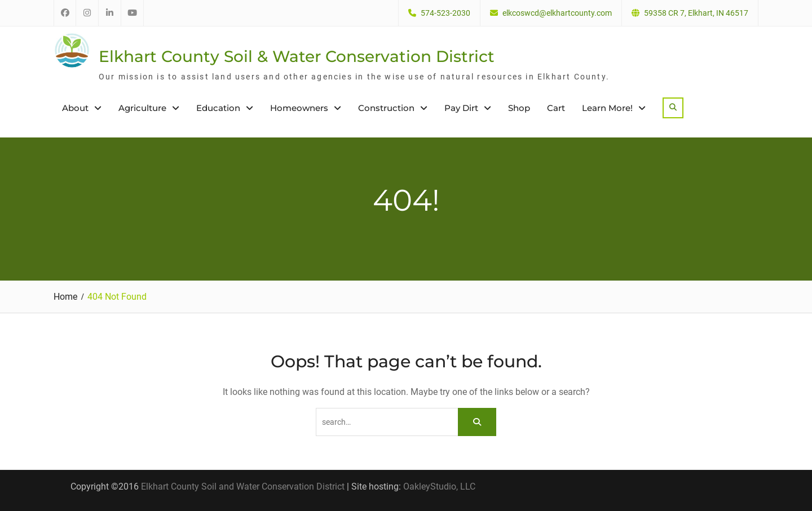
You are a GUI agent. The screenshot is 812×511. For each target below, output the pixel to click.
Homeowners (299, 108)
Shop (519, 108)
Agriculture (142, 108)
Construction (386, 108)
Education (218, 108)
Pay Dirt (461, 108)
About (75, 108)
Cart (556, 108)
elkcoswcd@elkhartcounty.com (557, 13)
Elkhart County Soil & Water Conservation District (297, 56)
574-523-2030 (445, 13)
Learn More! (607, 108)
